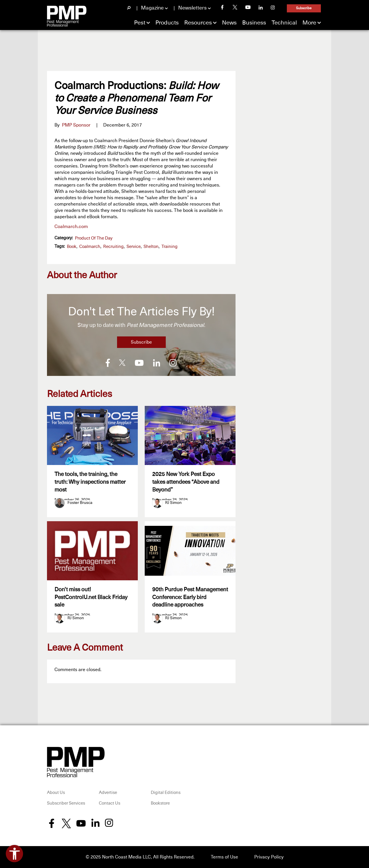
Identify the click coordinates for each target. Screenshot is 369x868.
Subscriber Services (66, 804)
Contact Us (110, 804)
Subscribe (304, 8)
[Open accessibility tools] (14, 854)
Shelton (151, 247)
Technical (284, 23)
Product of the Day (94, 238)
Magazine (152, 8)
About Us (56, 793)
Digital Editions (166, 793)
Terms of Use (224, 857)
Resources (198, 23)
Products (167, 23)
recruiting (113, 247)
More (309, 23)
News (229, 23)
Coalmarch (90, 247)
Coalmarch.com (71, 227)
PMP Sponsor (76, 125)
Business (254, 23)
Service (134, 247)
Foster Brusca (80, 503)
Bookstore (160, 804)
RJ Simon (173, 503)
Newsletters (192, 8)
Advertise (108, 793)
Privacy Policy (269, 857)
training (170, 247)
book (72, 247)
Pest (140, 23)
